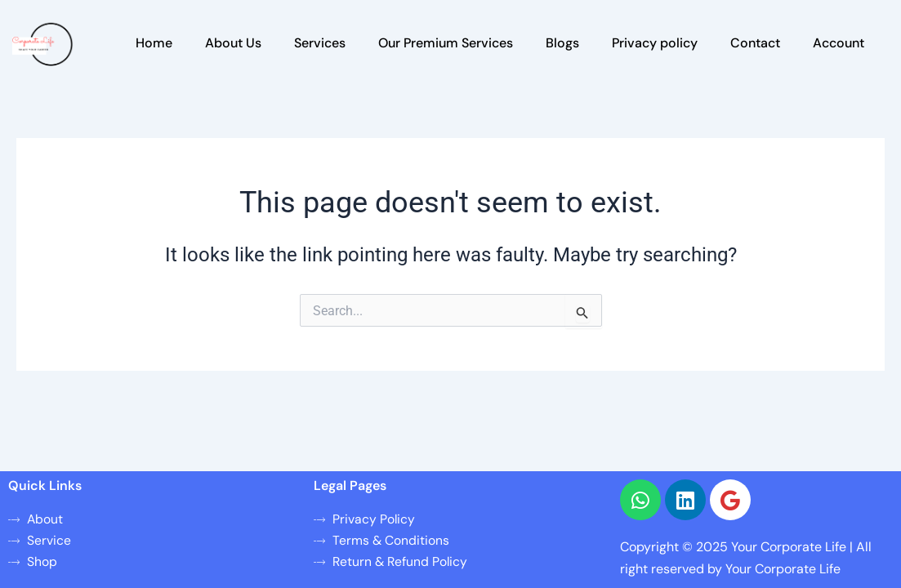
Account (839, 43)
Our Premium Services (446, 43)
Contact (755, 43)
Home (154, 43)
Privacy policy (655, 43)
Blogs (562, 43)
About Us (233, 43)
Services (320, 43)
